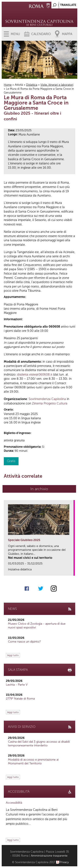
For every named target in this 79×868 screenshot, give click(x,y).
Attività (19, 85)
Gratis (11, 461)
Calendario (41, 34)
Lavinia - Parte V (17, 685)
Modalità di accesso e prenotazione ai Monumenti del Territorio (33, 762)
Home (8, 85)
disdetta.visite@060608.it (35, 374)
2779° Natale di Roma (20, 699)
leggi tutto (13, 655)
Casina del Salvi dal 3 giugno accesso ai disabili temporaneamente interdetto (39, 744)
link (72, 571)
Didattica (32, 85)
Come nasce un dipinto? (24, 642)
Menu (15, 34)
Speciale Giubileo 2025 (24, 540)
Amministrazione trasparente (49, 856)
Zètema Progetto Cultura (50, 403)
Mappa (67, 34)
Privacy (64, 862)
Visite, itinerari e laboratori (57, 85)
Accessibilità (14, 803)
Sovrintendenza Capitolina (47, 399)
